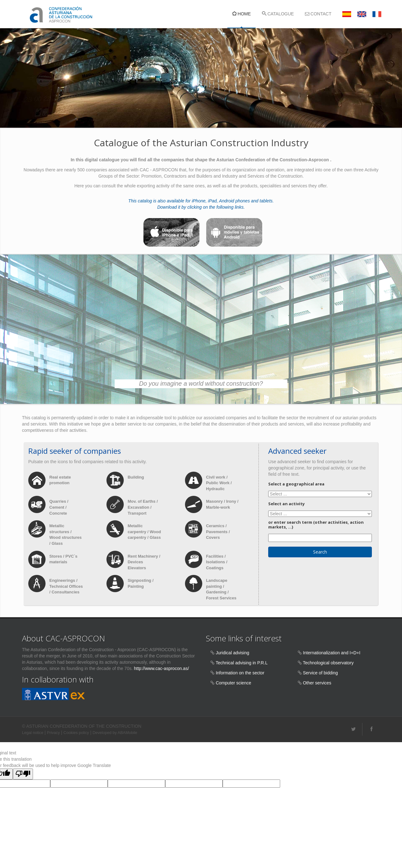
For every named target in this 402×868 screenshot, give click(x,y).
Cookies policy (76, 733)
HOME (242, 14)
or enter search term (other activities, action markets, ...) (316, 525)
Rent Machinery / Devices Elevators (144, 562)
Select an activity (286, 504)
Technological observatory (328, 663)
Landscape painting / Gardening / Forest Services (221, 589)
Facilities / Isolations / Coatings (217, 562)
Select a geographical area (296, 484)
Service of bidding (320, 673)
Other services (317, 683)
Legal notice (33, 733)
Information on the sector (240, 673)
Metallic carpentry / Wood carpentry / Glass (144, 532)
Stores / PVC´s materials (63, 559)
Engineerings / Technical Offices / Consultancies (66, 587)
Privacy (53, 733)
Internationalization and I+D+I (331, 653)
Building (136, 477)
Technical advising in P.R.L (242, 663)
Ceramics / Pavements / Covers (218, 532)
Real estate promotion (60, 480)
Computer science (234, 683)
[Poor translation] (23, 774)
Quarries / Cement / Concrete (59, 507)
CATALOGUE (278, 14)
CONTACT (318, 14)
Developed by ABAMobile (115, 733)
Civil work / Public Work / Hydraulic (219, 483)
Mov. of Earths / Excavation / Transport (143, 507)
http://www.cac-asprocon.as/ (161, 669)
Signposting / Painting (140, 584)
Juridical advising (233, 653)
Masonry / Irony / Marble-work (222, 505)
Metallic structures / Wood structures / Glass (65, 535)
